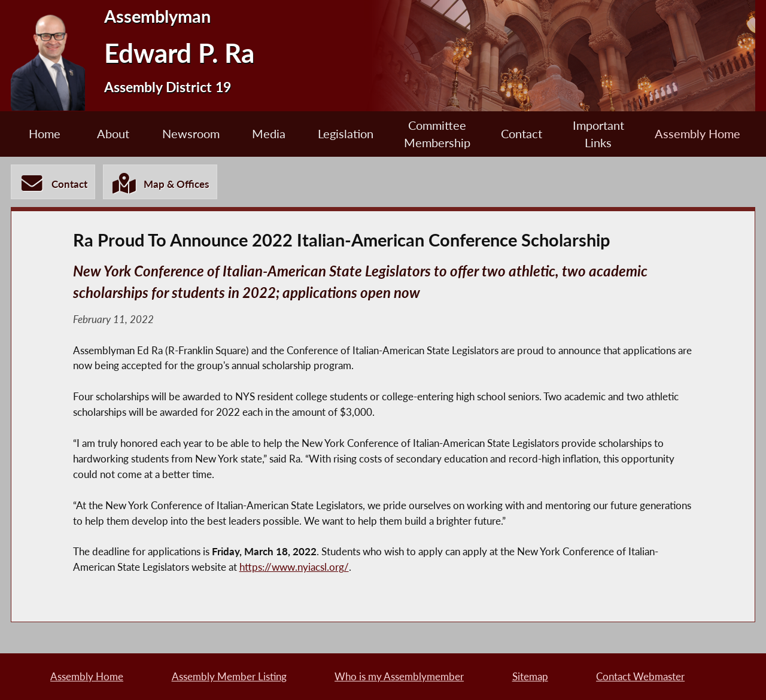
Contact (522, 134)
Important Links (598, 134)
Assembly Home (697, 134)
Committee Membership (437, 134)
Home (45, 134)
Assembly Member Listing (229, 676)
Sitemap (530, 676)
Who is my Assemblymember (399, 676)
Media (269, 134)
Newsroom (191, 134)
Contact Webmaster (640, 676)
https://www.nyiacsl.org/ (294, 567)
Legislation (346, 134)
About (113, 134)
